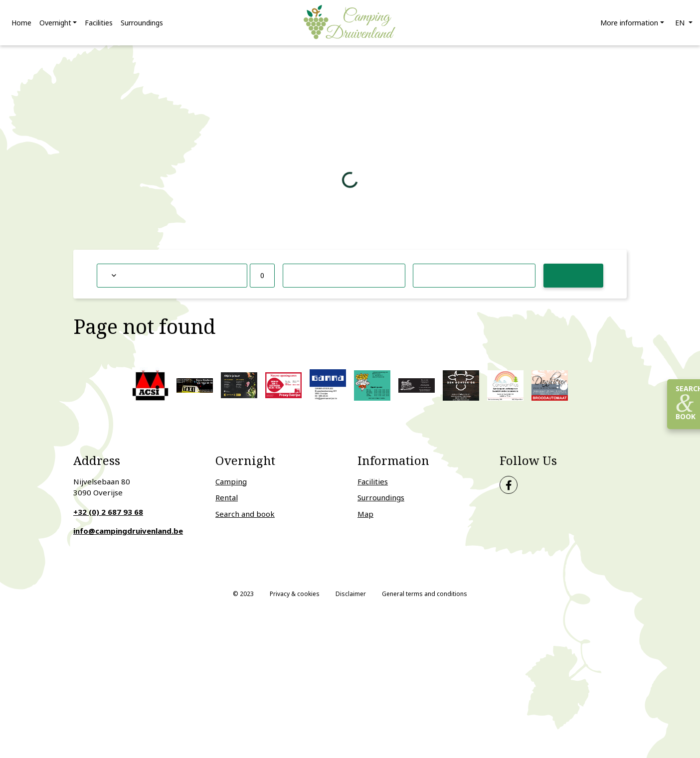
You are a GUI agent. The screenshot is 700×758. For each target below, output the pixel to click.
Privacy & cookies (295, 594)
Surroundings (381, 498)
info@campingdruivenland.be (128, 531)
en (681, 23)
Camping (231, 481)
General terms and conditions (425, 594)
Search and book (245, 514)
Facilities (373, 481)
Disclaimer (351, 594)
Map (365, 514)
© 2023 (243, 594)
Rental (227, 498)
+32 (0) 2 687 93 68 (108, 512)
